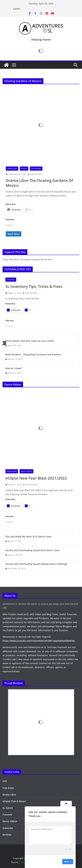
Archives (7, 835)
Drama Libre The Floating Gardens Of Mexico (39, 183)
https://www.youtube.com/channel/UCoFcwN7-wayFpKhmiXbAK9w (39, 641)
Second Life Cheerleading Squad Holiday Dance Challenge (36, 564)
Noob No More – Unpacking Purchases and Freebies (33, 354)
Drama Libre (12, 169)
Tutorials (11, 280)
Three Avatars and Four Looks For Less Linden (30, 341)
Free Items (8, 788)
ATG (5, 781)
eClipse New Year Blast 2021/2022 (36, 478)
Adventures (12, 471)
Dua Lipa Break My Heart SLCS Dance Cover (28, 536)
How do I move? (14, 368)
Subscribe (8, 828)
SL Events (8, 808)
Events (24, 169)
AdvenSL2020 (36, 174)
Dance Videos (26, 471)
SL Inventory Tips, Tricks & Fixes (34, 286)
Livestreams (36, 169)
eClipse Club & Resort (14, 801)
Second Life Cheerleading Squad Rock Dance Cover (32, 550)
